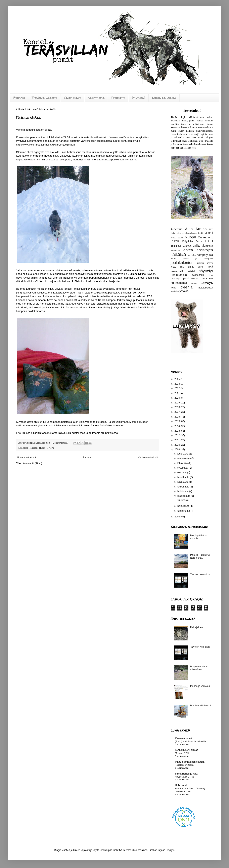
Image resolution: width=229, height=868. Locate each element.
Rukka (199, 241)
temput (194, 283)
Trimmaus (176, 246)
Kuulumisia (29, 117)
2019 (178, 403)
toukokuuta (184, 487)
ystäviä (184, 291)
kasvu (210, 263)
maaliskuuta (184, 496)
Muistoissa (96, 98)
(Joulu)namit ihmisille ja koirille (190, 741)
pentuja (175, 278)
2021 (178, 393)
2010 (178, 445)
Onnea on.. (205, 237)
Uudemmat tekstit (26, 458)
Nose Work (177, 238)
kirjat (182, 267)
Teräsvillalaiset (44, 98)
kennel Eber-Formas (187, 750)
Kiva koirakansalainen (187, 233)
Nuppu (42, 448)
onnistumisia (179, 275)
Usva (187, 245)
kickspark (33, 448)
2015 (178, 421)
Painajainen (197, 627)
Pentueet (118, 98)
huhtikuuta (183, 491)
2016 (178, 417)
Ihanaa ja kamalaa (200, 686)
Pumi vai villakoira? (201, 706)
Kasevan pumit (184, 738)
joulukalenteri (182, 263)
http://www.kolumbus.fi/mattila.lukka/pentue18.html (46, 145)
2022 (178, 388)
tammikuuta (184, 511)
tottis (173, 288)
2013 (178, 431)
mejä (210, 267)
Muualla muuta (164, 98)
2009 (178, 449)
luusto (200, 267)
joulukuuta (183, 454)
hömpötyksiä (205, 255)
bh (189, 255)
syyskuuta (183, 468)
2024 (178, 384)
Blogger (170, 850)
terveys (50, 448)
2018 (178, 407)
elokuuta (182, 472)
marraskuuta (184, 458)
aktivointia (176, 250)
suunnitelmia (179, 283)
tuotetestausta (205, 288)
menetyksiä (177, 271)
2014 (178, 426)
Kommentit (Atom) (32, 463)
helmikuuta (184, 506)
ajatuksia (207, 246)
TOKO (209, 241)
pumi (186, 278)
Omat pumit (72, 98)
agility (197, 246)
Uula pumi (181, 785)
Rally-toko (187, 241)
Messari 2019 (182, 753)
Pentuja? (139, 98)
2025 (178, 379)
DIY (211, 229)
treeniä (187, 287)
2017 (178, 412)
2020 (178, 398)
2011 (178, 440)
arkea (188, 250)
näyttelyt (206, 271)
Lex (200, 233)
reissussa (207, 278)
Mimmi (209, 233)
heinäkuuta (184, 477)
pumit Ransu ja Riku (187, 774)
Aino (189, 229)
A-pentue (177, 229)
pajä (211, 275)
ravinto (195, 278)
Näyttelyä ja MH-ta (184, 777)
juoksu (200, 263)
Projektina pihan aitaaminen (199, 668)
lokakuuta (183, 463)
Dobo (173, 233)
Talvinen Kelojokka (200, 575)
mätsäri (191, 271)
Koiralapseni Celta (184, 765)
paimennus (198, 275)
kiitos (173, 267)
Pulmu (175, 241)
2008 (178, 517)
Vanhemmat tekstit (148, 458)
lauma (191, 267)
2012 (178, 435)
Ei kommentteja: (61, 443)
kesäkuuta (183, 482)
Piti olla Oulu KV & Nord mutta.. (200, 556)
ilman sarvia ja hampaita (192, 259)
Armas (201, 229)
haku (193, 255)
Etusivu (19, 98)
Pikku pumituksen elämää (190, 762)
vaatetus (175, 291)
